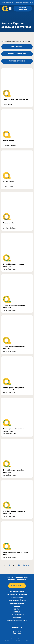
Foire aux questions (17, 615)
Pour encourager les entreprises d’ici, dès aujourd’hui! (17, 2)
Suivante (26, 565)
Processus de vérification (17, 594)
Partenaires (17, 612)
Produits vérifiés (17, 597)
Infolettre (17, 618)
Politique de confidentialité (17, 621)
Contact (17, 609)
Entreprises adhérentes (17, 600)
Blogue (17, 606)
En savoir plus (17, 585)
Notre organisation (17, 592)
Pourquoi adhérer (17, 603)
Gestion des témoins (28, 640)
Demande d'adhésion (23, 9)
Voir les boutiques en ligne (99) (17, 41)
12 (19, 565)
